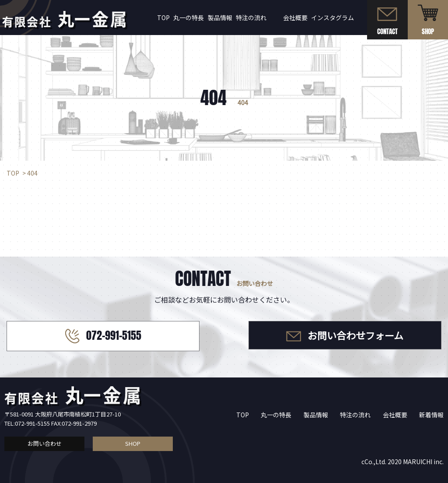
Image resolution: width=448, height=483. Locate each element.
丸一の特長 (189, 18)
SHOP (133, 443)
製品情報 (220, 18)
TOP (163, 18)
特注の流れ (251, 18)
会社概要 (295, 18)
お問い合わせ (45, 443)
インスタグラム (332, 18)
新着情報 (431, 415)
